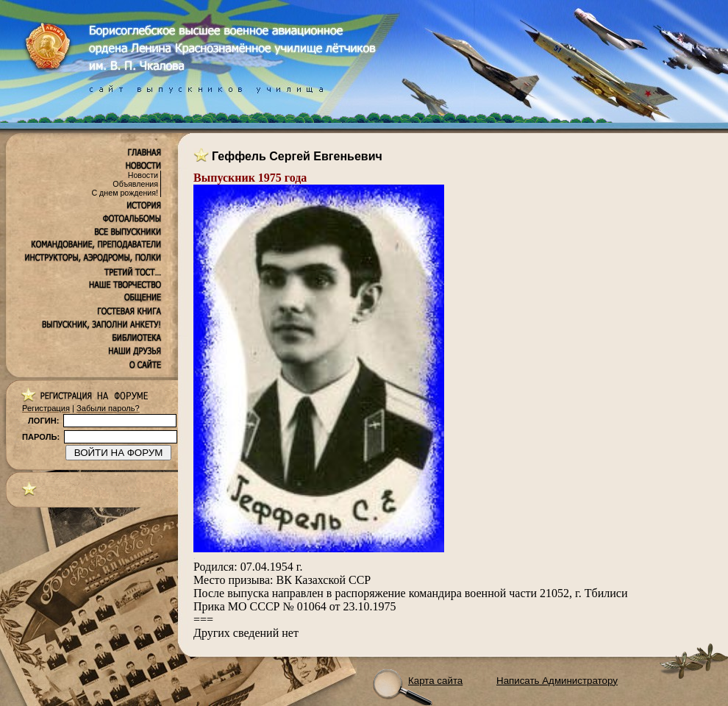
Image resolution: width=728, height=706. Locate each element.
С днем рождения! (125, 193)
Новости (143, 175)
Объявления (135, 184)
